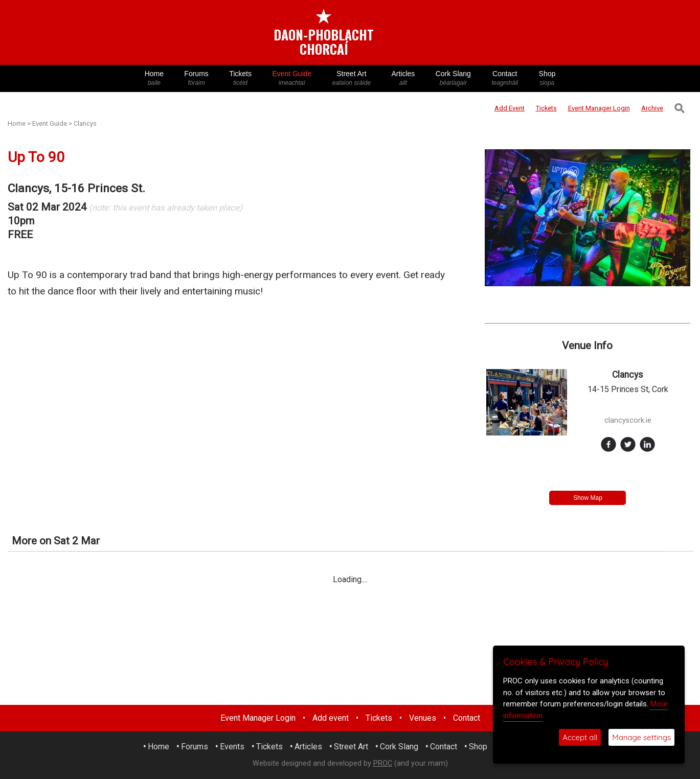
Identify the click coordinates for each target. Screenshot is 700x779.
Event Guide (292, 78)
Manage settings (641, 737)
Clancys (85, 123)
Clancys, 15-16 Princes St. (76, 188)
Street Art (352, 78)
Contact (505, 78)
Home (154, 78)
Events (232, 747)
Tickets (240, 78)
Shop (547, 78)
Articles (403, 78)
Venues (423, 718)
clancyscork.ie (628, 420)
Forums (196, 78)
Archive (652, 108)
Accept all (580, 737)
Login (599, 108)
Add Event (510, 108)
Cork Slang (453, 78)
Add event (331, 718)
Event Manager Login (258, 718)
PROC (383, 763)
